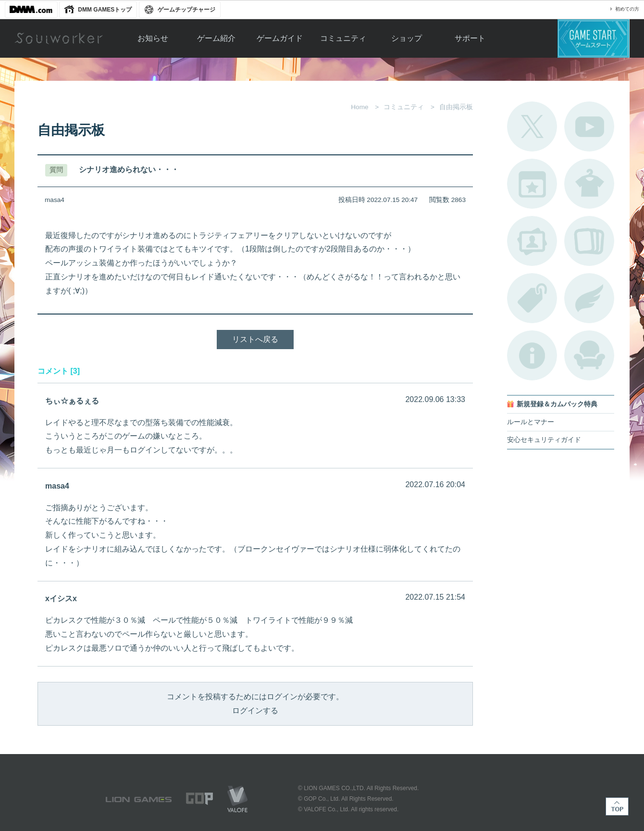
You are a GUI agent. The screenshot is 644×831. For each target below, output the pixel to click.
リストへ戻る (255, 339)
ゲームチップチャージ (186, 10)
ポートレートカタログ (532, 241)
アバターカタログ (589, 184)
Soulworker (59, 38)
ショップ (407, 38)
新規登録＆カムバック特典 (557, 404)
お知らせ (153, 38)
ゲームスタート (594, 38)
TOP (617, 806)
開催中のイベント (532, 184)
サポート (470, 38)
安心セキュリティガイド (544, 440)
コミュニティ (343, 38)
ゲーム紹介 (216, 38)
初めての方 (627, 9)
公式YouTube (589, 126)
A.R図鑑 (589, 241)
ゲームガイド (280, 38)
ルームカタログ (589, 355)
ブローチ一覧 (589, 298)
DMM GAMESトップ (105, 10)
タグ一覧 (532, 298)
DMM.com (31, 10)
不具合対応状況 (532, 355)
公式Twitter (532, 126)
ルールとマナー (531, 422)
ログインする (255, 711)
